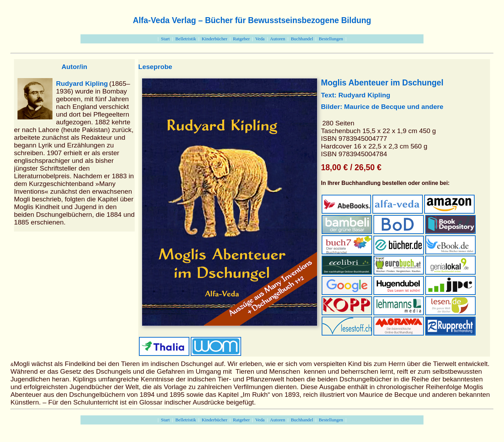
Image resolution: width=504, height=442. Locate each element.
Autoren (278, 39)
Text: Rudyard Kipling (356, 95)
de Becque (388, 107)
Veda (260, 39)
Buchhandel (302, 39)
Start (165, 39)
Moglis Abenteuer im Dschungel (382, 83)
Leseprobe (155, 67)
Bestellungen (331, 39)
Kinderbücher (214, 39)
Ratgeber (241, 39)
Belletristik (186, 39)
